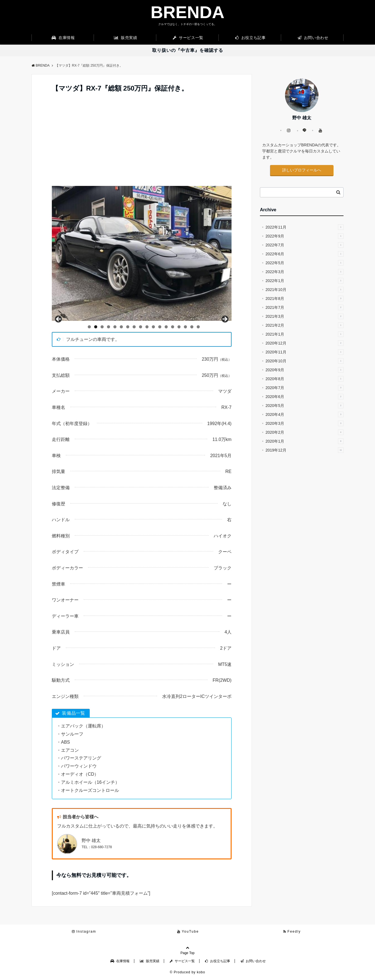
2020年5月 (305, 406)
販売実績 (126, 38)
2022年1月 (305, 281)
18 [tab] (198, 327)
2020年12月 (305, 343)
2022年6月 (305, 254)
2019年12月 (305, 450)
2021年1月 (305, 334)
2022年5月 (305, 263)
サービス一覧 (188, 38)
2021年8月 (305, 299)
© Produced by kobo (188, 972)
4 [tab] (109, 327)
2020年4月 (305, 414)
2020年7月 (305, 388)
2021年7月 (305, 307)
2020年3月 (305, 423)
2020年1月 (305, 441)
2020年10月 (305, 361)
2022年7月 (305, 245)
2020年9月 (305, 370)
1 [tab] (89, 327)
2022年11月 (305, 227)
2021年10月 (305, 290)
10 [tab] (147, 327)
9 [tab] (141, 327)
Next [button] (225, 319)
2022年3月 (305, 272)
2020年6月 (305, 397)
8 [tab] (134, 327)
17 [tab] (192, 327)
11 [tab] (154, 327)
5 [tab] (115, 327)
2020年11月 (305, 352)
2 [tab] (96, 327)
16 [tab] (186, 327)
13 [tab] (166, 327)
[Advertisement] (142, 144)
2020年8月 (305, 379)
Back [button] (59, 319)
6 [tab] (121, 327)
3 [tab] (102, 327)
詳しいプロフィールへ (302, 170)
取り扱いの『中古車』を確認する (188, 50)
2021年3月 (305, 316)
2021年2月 (305, 325)
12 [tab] (160, 327)
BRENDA (187, 12)
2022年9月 (305, 236)
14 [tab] (173, 327)
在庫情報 (63, 38)
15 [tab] (179, 327)
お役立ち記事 (250, 38)
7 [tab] (128, 327)
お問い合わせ (313, 38)
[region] (142, 253)
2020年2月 (305, 432)
